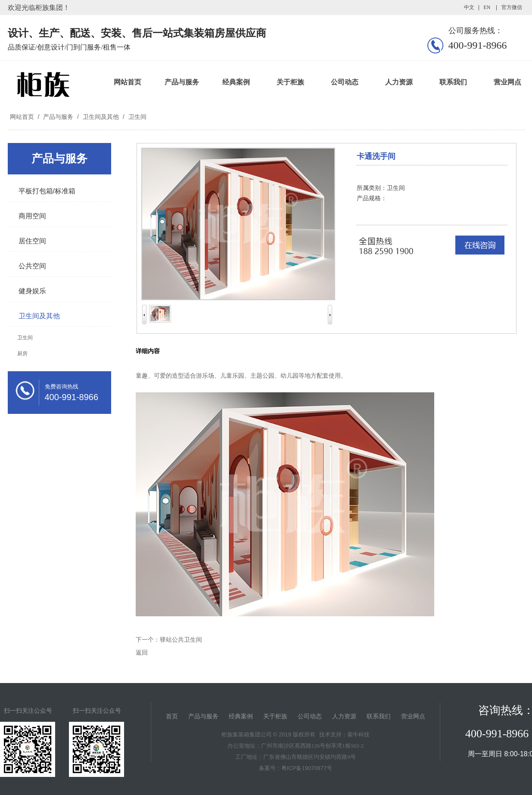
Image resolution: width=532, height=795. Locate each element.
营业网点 (413, 716)
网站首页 (128, 82)
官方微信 (512, 7)
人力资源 (399, 82)
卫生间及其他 (101, 117)
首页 (172, 716)
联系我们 (453, 82)
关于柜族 (290, 82)
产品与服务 (182, 82)
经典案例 (236, 82)
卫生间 (137, 117)
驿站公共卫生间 (181, 640)
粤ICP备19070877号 (307, 768)
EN (487, 7)
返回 (142, 653)
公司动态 (345, 82)
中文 (469, 7)
